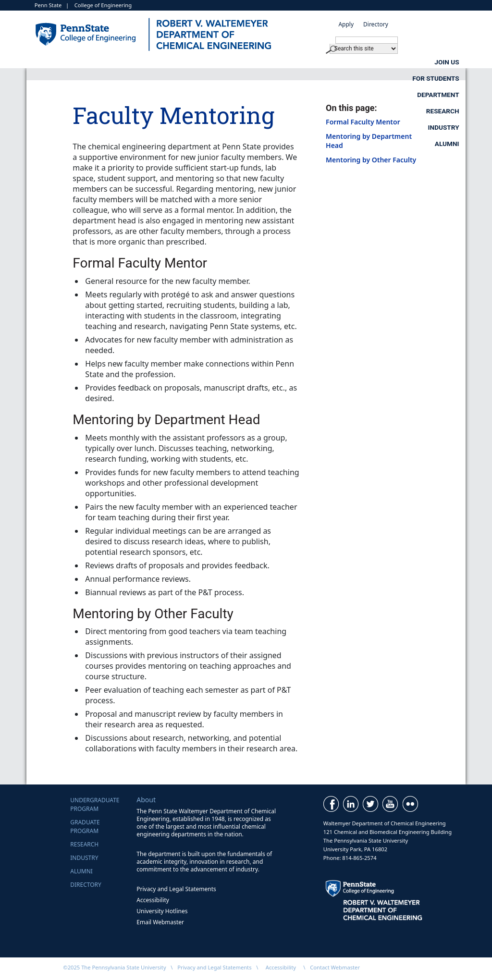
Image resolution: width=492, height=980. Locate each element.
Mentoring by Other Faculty (371, 160)
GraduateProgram (85, 827)
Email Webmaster (160, 922)
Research (364, 62)
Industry (444, 62)
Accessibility (153, 900)
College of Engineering (103, 5)
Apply (346, 24)
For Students (186, 62)
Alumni (447, 78)
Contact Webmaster (335, 967)
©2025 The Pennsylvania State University (114, 967)
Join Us (103, 62)
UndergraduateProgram (95, 804)
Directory (376, 24)
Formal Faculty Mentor (363, 122)
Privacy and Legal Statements (176, 889)
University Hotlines (162, 911)
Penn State (48, 5)
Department (278, 62)
